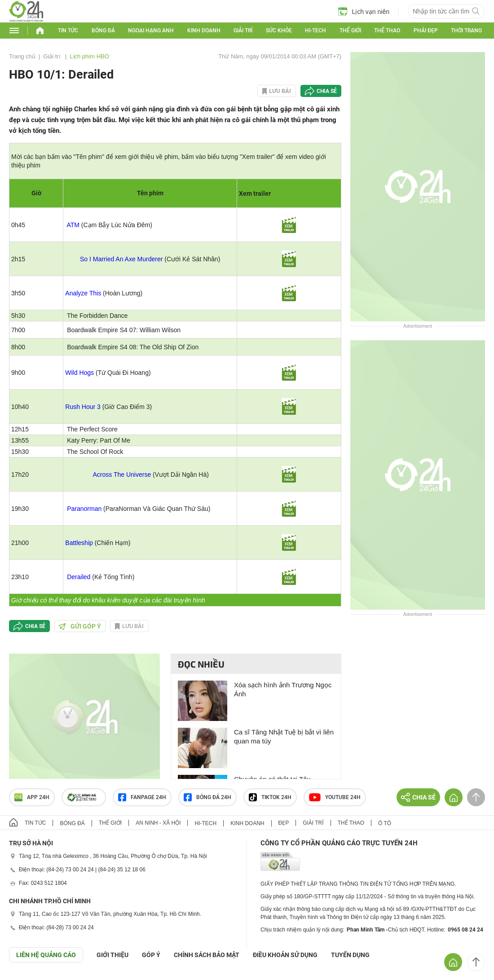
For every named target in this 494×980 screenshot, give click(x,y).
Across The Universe (122, 475)
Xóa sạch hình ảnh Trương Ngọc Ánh (283, 689)
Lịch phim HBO (89, 56)
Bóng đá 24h (207, 797)
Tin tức (68, 31)
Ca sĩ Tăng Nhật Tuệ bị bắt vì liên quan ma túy (284, 736)
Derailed (79, 577)
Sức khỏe (279, 31)
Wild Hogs (79, 373)
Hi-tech (315, 31)
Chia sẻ (327, 91)
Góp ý (151, 955)
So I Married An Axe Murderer (121, 259)
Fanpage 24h (142, 797)
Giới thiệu (112, 955)
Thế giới (350, 31)
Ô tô (385, 823)
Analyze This (83, 293)
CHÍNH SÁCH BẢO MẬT (207, 955)
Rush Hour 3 (83, 407)
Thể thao (387, 31)
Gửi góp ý (80, 626)
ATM (73, 225)
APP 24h (32, 797)
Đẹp (284, 823)
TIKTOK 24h (270, 797)
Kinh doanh (204, 31)
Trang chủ (22, 56)
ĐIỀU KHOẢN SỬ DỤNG (285, 955)
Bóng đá (103, 31)
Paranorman (84, 509)
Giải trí (243, 31)
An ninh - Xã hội (158, 823)
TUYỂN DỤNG (350, 955)
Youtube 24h (335, 797)
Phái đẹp (426, 31)
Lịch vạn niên (364, 11)
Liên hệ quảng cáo (46, 955)
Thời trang (466, 31)
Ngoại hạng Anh (151, 31)
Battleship (79, 543)
